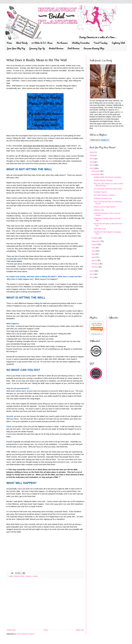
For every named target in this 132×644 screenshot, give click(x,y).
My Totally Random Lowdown (104, 195)
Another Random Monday (103, 180)
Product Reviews (56, 48)
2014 (92, 168)
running (35, 576)
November (96, 174)
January (95, 267)
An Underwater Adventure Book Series (108, 189)
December (96, 171)
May (93, 254)
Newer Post (11, 630)
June (94, 251)
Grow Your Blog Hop (16, 48)
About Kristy (22, 43)
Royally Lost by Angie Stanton (105, 207)
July (93, 248)
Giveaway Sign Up (37, 48)
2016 (92, 162)
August (94, 244)
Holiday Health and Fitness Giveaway (107, 177)
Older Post (80, 630)
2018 (92, 156)
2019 (92, 152)
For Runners (62, 43)
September (96, 241)
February (95, 264)
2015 (92, 165)
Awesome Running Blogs (94, 48)
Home (9, 43)
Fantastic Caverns (100, 192)
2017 (92, 159)
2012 (92, 274)
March (94, 260)
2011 (92, 277)
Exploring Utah (118, 43)
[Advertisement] (24, 553)
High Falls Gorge (100, 229)
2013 (92, 271)
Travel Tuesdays (101, 43)
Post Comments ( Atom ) (25, 634)
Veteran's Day (99, 210)
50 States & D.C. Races (42, 43)
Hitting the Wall (19, 576)
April (93, 257)
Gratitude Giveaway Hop (103, 198)
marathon (28, 576)
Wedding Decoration (81, 43)
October (95, 238)
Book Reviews (74, 48)
